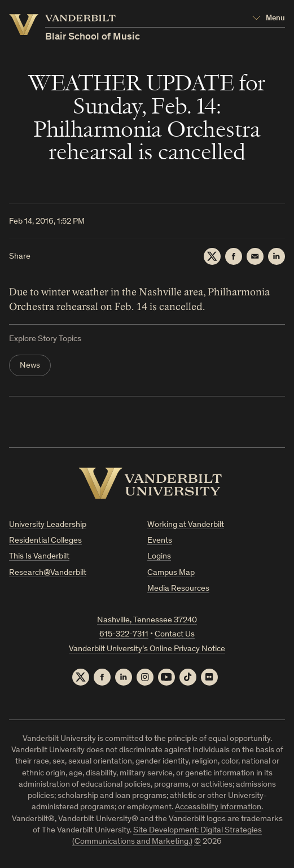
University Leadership (48, 525)
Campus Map (171, 573)
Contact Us (175, 634)
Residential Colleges (45, 541)
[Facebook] (234, 256)
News (30, 366)
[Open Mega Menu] (269, 19)
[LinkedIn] (277, 256)
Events (160, 541)
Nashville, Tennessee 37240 (147, 620)
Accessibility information (218, 807)
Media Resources (178, 589)
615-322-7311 (124, 634)
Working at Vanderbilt (186, 525)
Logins (159, 557)
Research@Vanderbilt (48, 573)
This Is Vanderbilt (39, 557)
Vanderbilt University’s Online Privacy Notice (147, 649)
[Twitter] (212, 256)
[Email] (255, 256)
